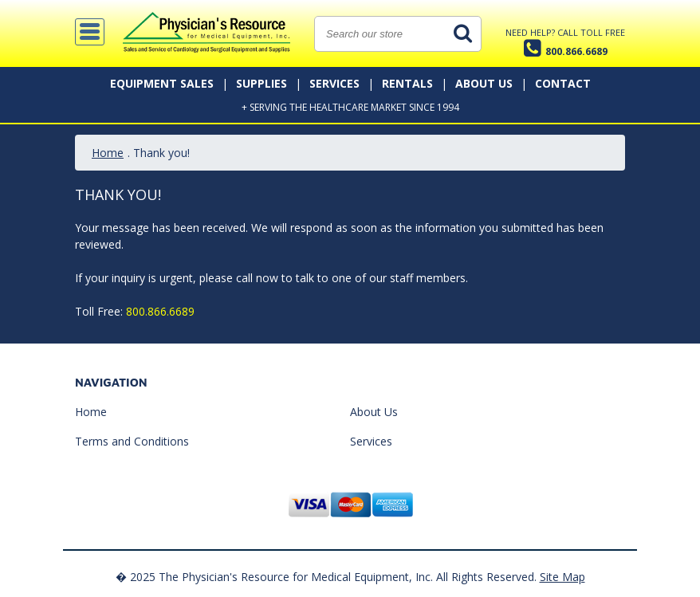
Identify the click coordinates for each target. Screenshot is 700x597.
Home (108, 153)
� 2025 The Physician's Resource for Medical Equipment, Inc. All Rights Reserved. (326, 577)
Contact (563, 83)
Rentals (407, 83)
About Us (484, 83)
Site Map (562, 577)
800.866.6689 (160, 311)
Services (334, 83)
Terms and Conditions (132, 441)
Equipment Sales (162, 83)
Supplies (262, 83)
